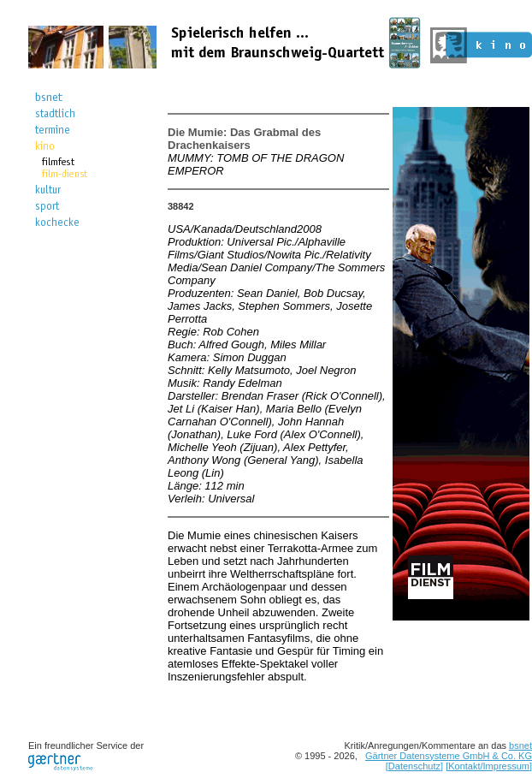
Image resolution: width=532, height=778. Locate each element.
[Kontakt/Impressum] (489, 766)
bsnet (520, 745)
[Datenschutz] (414, 766)
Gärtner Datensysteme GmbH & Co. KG (449, 756)
